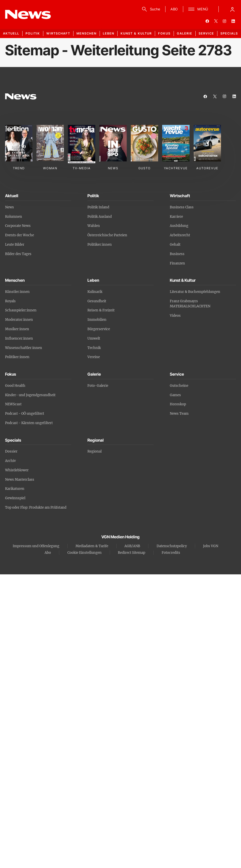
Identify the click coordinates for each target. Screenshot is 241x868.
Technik (94, 348)
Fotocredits (171, 553)
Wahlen (94, 226)
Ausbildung (179, 226)
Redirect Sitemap (132, 553)
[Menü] (198, 9)
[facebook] (207, 21)
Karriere (176, 217)
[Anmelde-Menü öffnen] (232, 9)
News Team (179, 414)
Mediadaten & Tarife (92, 546)
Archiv (10, 461)
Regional (95, 451)
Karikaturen (15, 489)
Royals (10, 301)
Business (177, 254)
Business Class (182, 207)
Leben (109, 33)
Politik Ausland (100, 217)
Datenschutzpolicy (172, 546)
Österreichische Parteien (107, 235)
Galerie (185, 33)
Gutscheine (179, 386)
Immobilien (97, 320)
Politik (33, 33)
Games (175, 395)
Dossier (11, 451)
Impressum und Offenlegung (36, 546)
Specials (229, 33)
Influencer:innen (19, 338)
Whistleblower (17, 470)
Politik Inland (98, 207)
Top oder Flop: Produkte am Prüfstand (36, 507)
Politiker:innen (100, 245)
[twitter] (216, 21)
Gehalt (175, 245)
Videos (175, 316)
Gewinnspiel (15, 498)
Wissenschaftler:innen (24, 348)
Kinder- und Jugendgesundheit (30, 395)
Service (206, 33)
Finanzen (177, 263)
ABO (174, 9)
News (10, 207)
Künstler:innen (17, 292)
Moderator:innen (19, 320)
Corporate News (18, 226)
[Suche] (150, 9)
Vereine (94, 357)
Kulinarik (95, 292)
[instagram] (225, 21)
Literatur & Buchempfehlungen (195, 292)
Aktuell (11, 33)
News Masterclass (20, 480)
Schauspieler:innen (21, 310)
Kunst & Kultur (136, 33)
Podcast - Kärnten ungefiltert (29, 423)
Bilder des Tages (18, 254)
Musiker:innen (17, 329)
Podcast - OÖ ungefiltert (25, 414)
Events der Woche (20, 235)
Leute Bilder (15, 245)
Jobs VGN (211, 546)
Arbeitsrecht (180, 235)
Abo (48, 553)
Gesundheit (97, 301)
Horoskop (178, 404)
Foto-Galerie (98, 386)
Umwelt (94, 338)
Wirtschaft (58, 33)
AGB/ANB (132, 546)
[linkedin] (233, 21)
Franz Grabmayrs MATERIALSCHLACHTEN (190, 304)
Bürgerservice (99, 329)
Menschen (87, 33)
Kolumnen (14, 217)
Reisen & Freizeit (101, 310)
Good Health (15, 386)
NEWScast (13, 404)
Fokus (164, 33)
